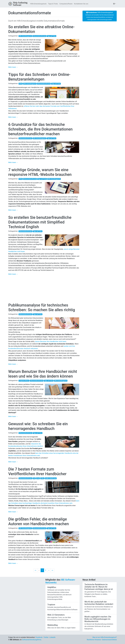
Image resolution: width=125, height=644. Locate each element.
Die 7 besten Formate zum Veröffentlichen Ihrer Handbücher (37, 472)
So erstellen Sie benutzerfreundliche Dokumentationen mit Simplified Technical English (40, 222)
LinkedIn (53, 637)
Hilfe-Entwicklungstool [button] (100, 16)
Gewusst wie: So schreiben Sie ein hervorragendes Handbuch (38, 426)
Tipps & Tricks (53, 4)
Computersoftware (66, 4)
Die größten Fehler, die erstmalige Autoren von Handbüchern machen (39, 522)
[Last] (52, 570)
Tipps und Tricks (51, 36)
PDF (34, 478)
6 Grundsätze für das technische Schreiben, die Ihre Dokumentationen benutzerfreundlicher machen (40, 129)
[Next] (49, 570)
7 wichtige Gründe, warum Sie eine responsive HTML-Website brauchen (40, 172)
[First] (35, 570)
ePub (38, 478)
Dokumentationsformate (30, 13)
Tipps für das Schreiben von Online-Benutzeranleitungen (39, 77)
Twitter (46, 637)
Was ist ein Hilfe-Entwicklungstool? (105, 637)
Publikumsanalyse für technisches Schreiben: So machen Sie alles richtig (42, 308)
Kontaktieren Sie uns (81, 4)
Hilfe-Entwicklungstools (38, 4)
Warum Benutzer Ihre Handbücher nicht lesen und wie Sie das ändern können (43, 374)
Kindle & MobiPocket (51, 478)
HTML (21, 84)
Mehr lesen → (13, 67)
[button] (115, 4)
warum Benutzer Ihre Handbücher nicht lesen (51, 341)
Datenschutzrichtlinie (109, 640)
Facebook (39, 637)
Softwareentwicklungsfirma (32, 640)
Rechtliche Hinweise (94, 640)
